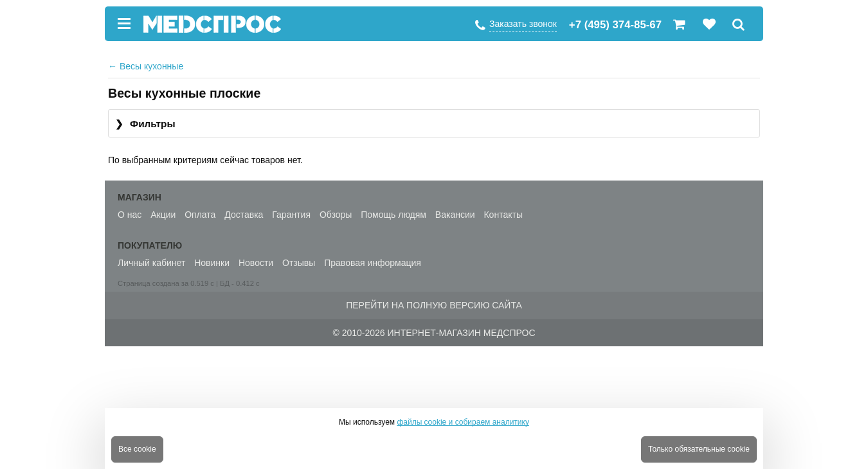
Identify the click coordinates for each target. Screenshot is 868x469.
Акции (163, 215)
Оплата (200, 215)
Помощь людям (393, 215)
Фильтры (145, 124)
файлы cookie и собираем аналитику (463, 422)
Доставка (244, 215)
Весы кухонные (146, 66)
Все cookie (137, 449)
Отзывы (299, 263)
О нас (130, 215)
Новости (256, 263)
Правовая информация (373, 263)
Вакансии (455, 215)
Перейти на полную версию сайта (434, 305)
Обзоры (336, 215)
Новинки (212, 263)
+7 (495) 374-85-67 (615, 25)
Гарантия (291, 215)
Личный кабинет (151, 263)
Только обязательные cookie (699, 449)
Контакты (503, 215)
